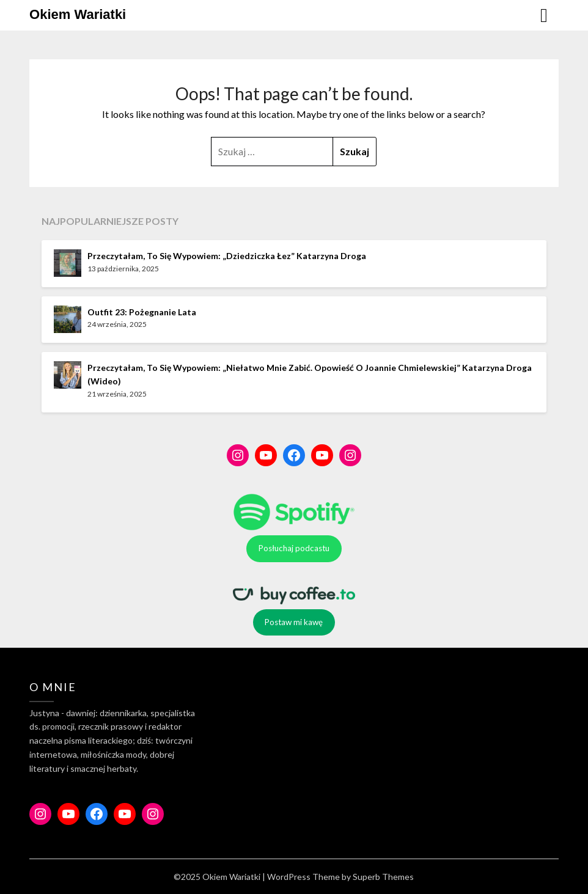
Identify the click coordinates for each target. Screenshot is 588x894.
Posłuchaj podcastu (294, 548)
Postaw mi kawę (294, 622)
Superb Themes (383, 877)
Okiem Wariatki (78, 14)
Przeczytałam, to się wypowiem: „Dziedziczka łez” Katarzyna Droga (227, 256)
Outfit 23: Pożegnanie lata (142, 312)
